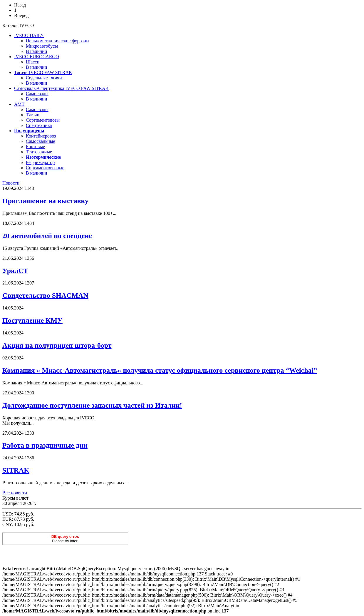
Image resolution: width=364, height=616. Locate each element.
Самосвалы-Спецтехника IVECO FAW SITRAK (61, 88)
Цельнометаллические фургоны (58, 41)
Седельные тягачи (44, 78)
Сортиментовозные (45, 168)
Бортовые (35, 147)
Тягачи (33, 115)
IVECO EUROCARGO (36, 57)
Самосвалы (37, 94)
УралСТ (15, 271)
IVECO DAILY (29, 35)
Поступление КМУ (32, 320)
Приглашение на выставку (45, 201)
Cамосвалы (37, 109)
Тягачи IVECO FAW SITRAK (43, 72)
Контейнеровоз (41, 136)
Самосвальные (41, 141)
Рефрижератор (40, 162)
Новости (11, 183)
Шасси (33, 62)
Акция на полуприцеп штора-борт (57, 345)
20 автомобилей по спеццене (47, 236)
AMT (19, 104)
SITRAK (16, 470)
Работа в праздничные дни (45, 445)
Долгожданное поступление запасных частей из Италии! (92, 405)
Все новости (15, 493)
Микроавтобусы (42, 46)
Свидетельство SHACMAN (45, 295)
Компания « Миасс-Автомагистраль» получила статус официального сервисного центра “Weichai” (160, 370)
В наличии (36, 51)
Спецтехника (39, 125)
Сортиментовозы (43, 120)
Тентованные (39, 152)
